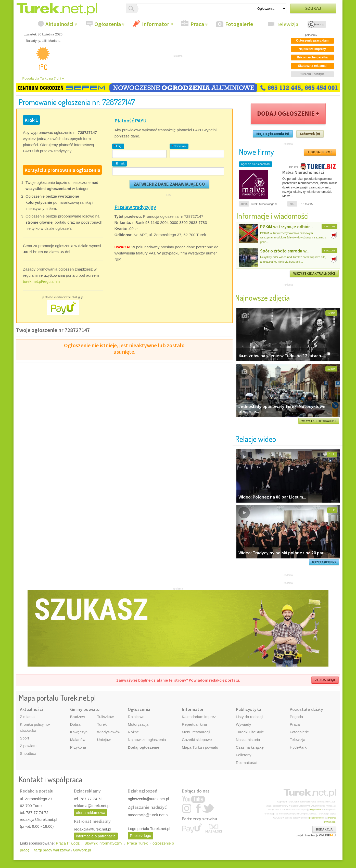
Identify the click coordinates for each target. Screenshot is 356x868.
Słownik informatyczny (103, 843)
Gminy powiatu (85, 709)
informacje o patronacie (96, 836)
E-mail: (120, 163)
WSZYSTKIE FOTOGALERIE (319, 421)
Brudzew (78, 717)
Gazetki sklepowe (197, 740)
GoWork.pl (82, 850)
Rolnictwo (136, 717)
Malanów (78, 740)
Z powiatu (28, 746)
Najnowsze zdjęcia (262, 297)
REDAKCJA (324, 829)
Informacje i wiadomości (273, 216)
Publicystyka (249, 709)
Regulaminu (316, 810)
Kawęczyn (79, 732)
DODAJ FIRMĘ (322, 152)
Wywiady (244, 724)
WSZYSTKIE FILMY (324, 562)
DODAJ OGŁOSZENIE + (288, 113)
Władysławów (109, 732)
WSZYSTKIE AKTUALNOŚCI (314, 273)
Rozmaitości (246, 763)
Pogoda (296, 717)
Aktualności (59, 24)
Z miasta (27, 717)
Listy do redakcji (250, 717)
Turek (102, 724)
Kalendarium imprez (199, 717)
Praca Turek (137, 843)
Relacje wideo (256, 439)
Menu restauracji (196, 732)
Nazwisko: (179, 146)
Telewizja (287, 24)
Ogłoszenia (108, 24)
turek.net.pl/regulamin (41, 281)
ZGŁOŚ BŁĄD (325, 680)
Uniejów (104, 740)
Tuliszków (105, 717)
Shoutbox (28, 753)
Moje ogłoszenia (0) (273, 134)
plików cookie (316, 818)
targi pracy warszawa (52, 850)
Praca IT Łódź (68, 843)
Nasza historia (248, 740)
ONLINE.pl (328, 835)
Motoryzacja (138, 724)
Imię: (118, 146)
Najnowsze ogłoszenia (147, 740)
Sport (24, 738)
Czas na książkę (250, 747)
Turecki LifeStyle (250, 732)
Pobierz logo (140, 835)
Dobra (75, 724)
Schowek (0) (310, 134)
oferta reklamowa (91, 813)
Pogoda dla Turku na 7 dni (43, 78)
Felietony (244, 755)
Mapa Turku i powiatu (200, 747)
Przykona (78, 747)
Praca (197, 24)
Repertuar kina (194, 724)
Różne (133, 732)
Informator (156, 24)
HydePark (298, 747)
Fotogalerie (239, 24)
